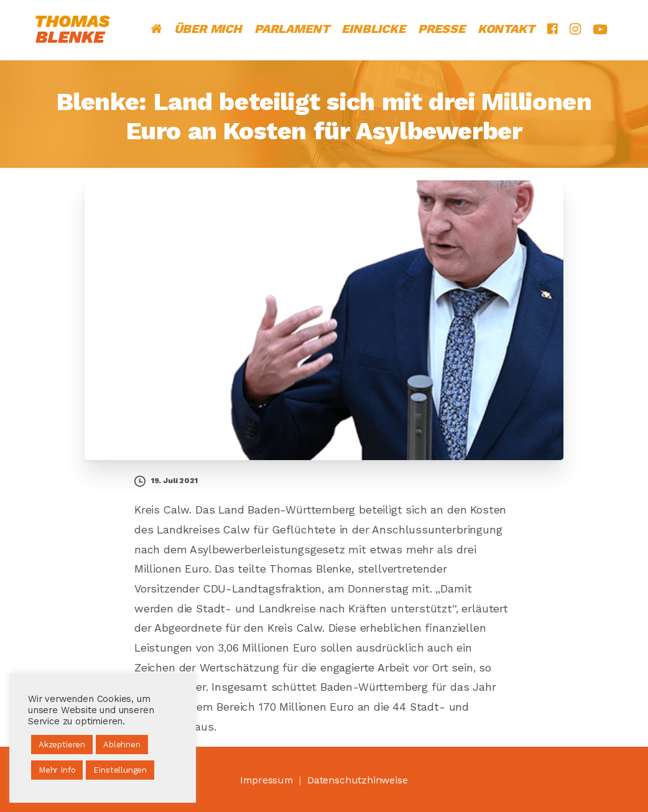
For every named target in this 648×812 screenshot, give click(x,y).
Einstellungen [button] (120, 770)
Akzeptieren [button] (62, 745)
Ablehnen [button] (122, 745)
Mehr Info (57, 770)
